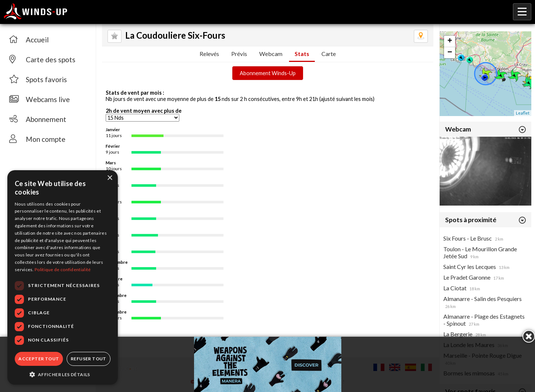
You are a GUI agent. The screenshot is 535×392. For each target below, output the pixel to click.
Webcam (271, 54)
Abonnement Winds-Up (268, 73)
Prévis (239, 54)
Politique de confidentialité (63, 269)
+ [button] (450, 41)
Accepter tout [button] (39, 359)
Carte (329, 54)
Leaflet (523, 113)
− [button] (450, 53)
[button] (63, 374)
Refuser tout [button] (89, 359)
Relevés (209, 54)
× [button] (110, 178)
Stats (302, 54)
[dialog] (63, 277)
